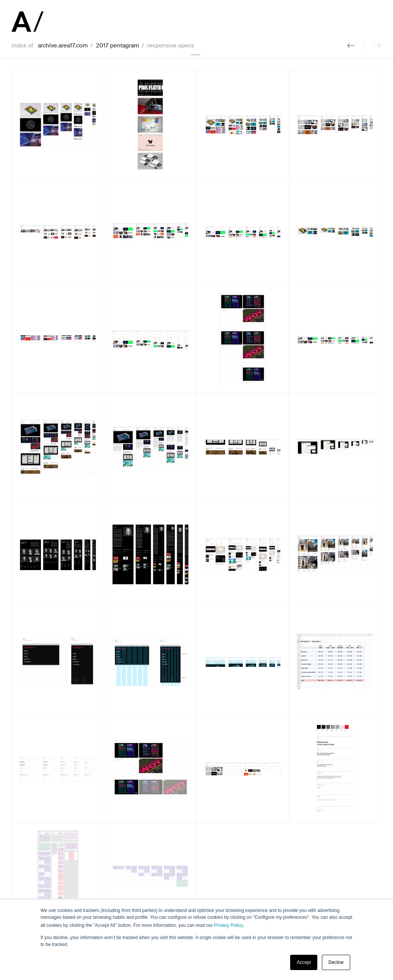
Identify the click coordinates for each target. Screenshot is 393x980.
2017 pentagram (117, 46)
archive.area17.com (63, 46)
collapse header (196, 55)
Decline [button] (336, 962)
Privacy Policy (228, 925)
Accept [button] (304, 962)
